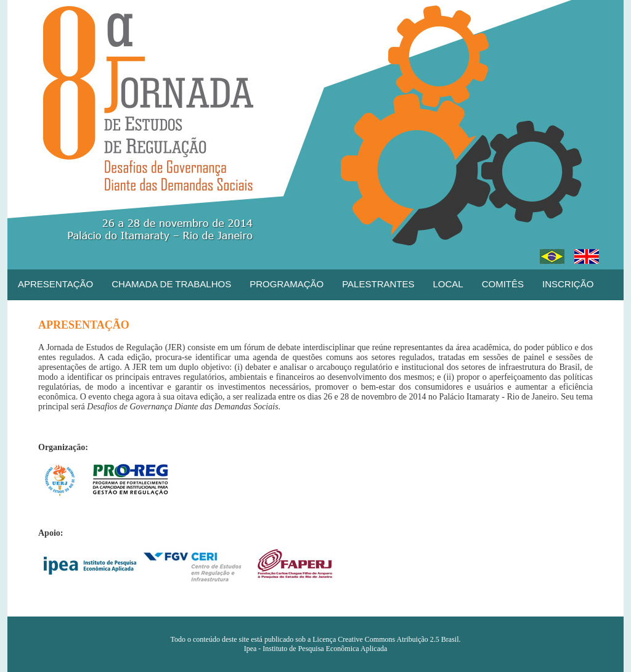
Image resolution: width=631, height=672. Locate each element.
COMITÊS (503, 284)
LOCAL (448, 284)
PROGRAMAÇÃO (287, 284)
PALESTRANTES (378, 284)
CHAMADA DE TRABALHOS (171, 284)
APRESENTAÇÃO (55, 284)
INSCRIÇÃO (568, 284)
